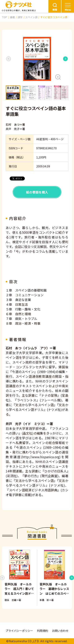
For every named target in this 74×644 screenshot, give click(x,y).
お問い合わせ (60, 631)
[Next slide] (66, 59)
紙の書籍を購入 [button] (37, 192)
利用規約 (43, 631)
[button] (37, 59)
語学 (20, 17)
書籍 (12, 17)
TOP (5, 17)
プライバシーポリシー (19, 631)
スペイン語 (31, 17)
